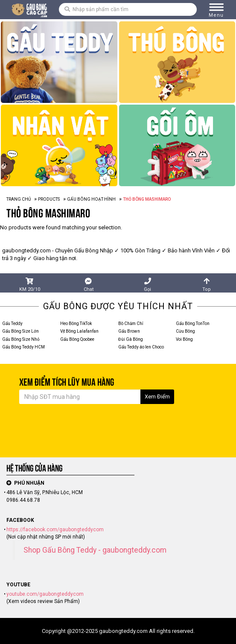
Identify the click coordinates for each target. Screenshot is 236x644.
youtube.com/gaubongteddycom (45, 594)
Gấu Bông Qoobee (77, 339)
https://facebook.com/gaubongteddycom (55, 530)
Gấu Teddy (12, 323)
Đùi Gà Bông (131, 339)
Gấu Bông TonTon (193, 323)
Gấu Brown (129, 331)
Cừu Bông (185, 331)
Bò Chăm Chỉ (131, 323)
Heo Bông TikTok (76, 323)
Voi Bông (184, 339)
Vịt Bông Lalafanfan (79, 331)
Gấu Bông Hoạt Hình (91, 199)
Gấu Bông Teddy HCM (23, 347)
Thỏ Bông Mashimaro (48, 213)
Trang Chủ (19, 199)
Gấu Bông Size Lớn (20, 331)
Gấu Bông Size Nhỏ (21, 339)
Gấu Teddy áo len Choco (141, 347)
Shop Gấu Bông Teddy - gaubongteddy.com (95, 550)
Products (49, 199)
